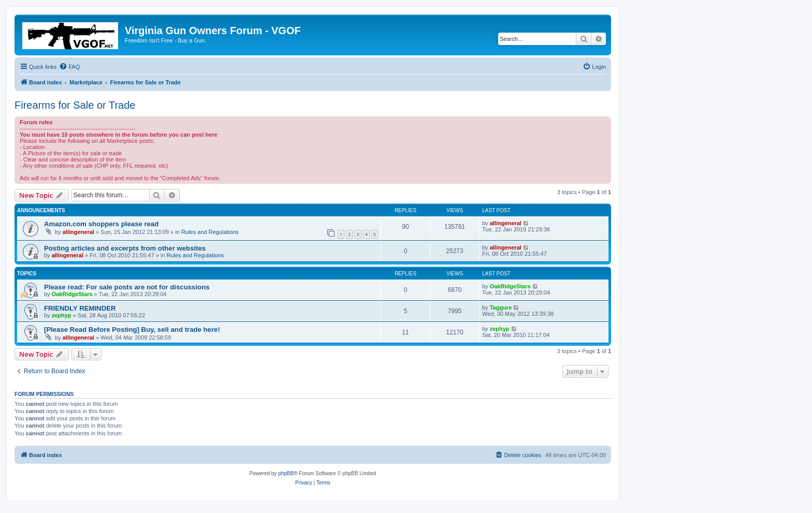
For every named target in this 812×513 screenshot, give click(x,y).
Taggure (501, 307)
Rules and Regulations (210, 232)
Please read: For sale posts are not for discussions (127, 287)
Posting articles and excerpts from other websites (125, 248)
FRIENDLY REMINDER (80, 308)
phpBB (286, 473)
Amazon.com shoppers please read (101, 224)
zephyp (62, 315)
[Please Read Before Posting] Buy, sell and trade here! (132, 329)
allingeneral (78, 232)
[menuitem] (69, 67)
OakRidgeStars (72, 294)
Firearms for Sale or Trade (75, 105)
